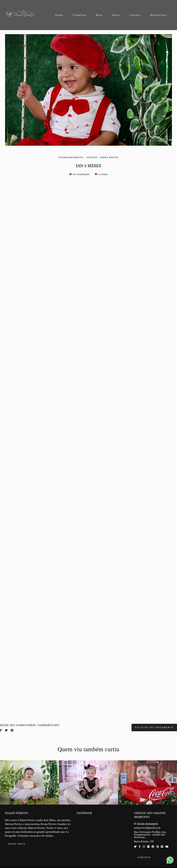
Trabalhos (80, 15)
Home (59, 15)
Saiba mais (17, 844)
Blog (99, 15)
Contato (135, 15)
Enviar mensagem (148, 824)
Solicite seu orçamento (154, 727)
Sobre (116, 15)
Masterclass (159, 15)
